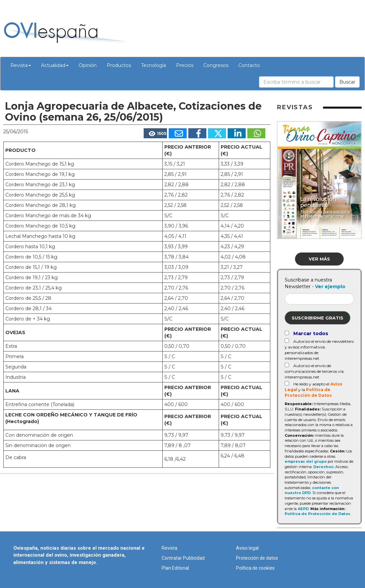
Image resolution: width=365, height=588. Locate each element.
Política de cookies (255, 568)
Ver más (319, 259)
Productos (119, 65)
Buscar (347, 82)
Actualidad (55, 65)
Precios (185, 65)
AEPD (303, 509)
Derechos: (324, 467)
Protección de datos (257, 558)
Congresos (216, 65)
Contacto (249, 65)
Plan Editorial (175, 568)
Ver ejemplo (330, 287)
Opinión (88, 65)
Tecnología (153, 65)
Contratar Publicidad (183, 558)
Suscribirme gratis (317, 318)
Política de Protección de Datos (317, 514)
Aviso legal (247, 548)
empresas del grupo (306, 461)
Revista (21, 65)
